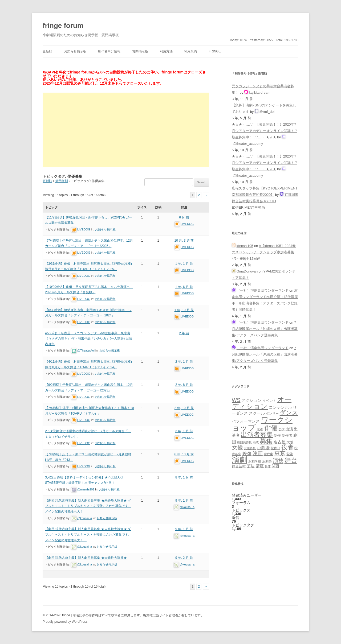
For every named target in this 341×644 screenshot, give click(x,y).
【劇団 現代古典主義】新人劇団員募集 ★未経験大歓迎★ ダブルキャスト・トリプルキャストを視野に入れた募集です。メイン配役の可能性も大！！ (88, 506)
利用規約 (190, 51)
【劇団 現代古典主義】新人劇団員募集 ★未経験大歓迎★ (86, 558)
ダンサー (272, 413)
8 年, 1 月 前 (184, 477)
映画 (258, 453)
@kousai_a (85, 518)
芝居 (251, 466)
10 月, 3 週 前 (184, 241)
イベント (269, 401)
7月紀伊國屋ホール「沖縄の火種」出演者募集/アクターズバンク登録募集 (265, 329)
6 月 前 (184, 217)
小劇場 (263, 448)
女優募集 (250, 448)
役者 (287, 447)
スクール (257, 413)
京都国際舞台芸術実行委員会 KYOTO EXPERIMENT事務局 (265, 201)
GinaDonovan (247, 271)
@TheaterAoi (86, 350)
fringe (215, 51)
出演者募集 (257, 434)
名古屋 (280, 442)
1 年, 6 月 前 (184, 287)
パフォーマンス (246, 421)
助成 (256, 442)
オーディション (262, 403)
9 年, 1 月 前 (184, 501)
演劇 (239, 460)
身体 (268, 466)
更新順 (47, 51)
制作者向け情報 (109, 51)
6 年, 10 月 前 (184, 454)
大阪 (290, 442)
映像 (247, 453)
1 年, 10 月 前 (184, 310)
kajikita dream (260, 92)
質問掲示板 (140, 51)
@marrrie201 (86, 489)
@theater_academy (248, 144)
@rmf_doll (267, 112)
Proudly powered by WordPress (65, 622)
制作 (277, 435)
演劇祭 (267, 461)
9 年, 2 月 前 (184, 558)
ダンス (289, 413)
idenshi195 (245, 246)
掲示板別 (62, 181)
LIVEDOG (84, 229)
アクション (251, 400)
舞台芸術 (239, 466)
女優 (237, 447)
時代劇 (269, 454)
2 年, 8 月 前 (184, 385)
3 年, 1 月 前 (184, 431)
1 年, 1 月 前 (184, 264)
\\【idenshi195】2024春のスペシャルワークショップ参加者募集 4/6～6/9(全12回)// (264, 252)
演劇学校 (255, 461)
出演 (289, 429)
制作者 (287, 435)
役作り (275, 448)
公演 (282, 429)
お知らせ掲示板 (75, 51)
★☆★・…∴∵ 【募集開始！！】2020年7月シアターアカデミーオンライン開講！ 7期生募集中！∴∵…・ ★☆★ (264, 131)
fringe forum (63, 26)
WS (236, 400)
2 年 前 (184, 333)
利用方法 (166, 51)
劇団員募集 (244, 442)
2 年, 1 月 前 (184, 362)
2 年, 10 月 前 (184, 408)
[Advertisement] (126, 130)
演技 (278, 461)
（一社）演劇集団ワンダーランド (263, 290)
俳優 (271, 428)
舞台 (291, 460)
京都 (260, 429)
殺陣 (290, 454)
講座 (260, 466)
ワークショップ (262, 424)
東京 (280, 453)
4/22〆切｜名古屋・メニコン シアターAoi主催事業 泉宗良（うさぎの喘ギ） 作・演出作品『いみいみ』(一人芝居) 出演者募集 (89, 339)
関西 (275, 466)
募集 (266, 441)
